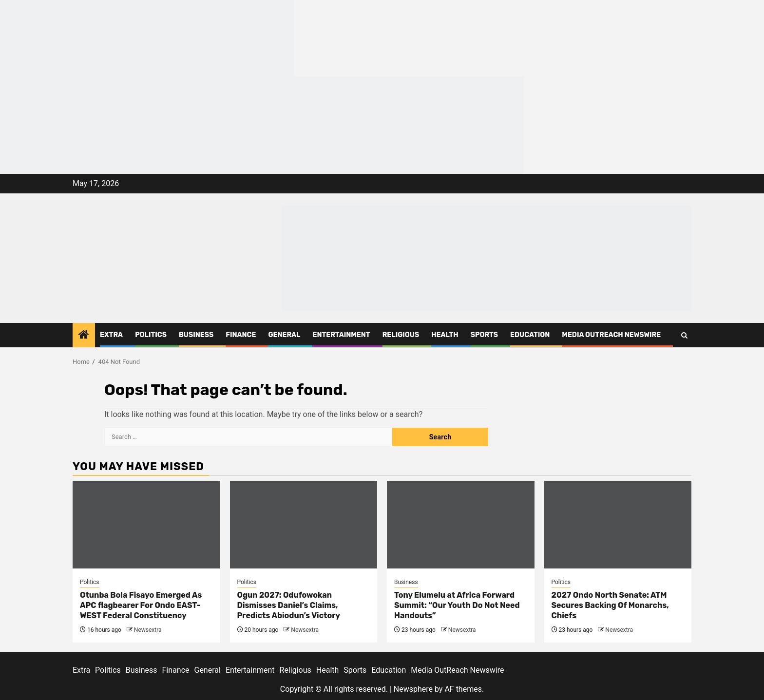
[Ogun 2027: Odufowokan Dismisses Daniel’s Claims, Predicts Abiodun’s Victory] (304, 525)
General (284, 335)
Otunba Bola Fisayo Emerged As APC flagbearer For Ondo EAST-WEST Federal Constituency (141, 605)
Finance (241, 335)
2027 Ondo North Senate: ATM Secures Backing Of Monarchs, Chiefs (610, 605)
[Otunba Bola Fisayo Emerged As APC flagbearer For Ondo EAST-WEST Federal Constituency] (146, 525)
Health (445, 335)
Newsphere (413, 689)
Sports (484, 335)
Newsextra (148, 630)
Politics (151, 335)
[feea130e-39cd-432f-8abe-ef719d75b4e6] (147, 38)
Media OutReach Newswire (611, 335)
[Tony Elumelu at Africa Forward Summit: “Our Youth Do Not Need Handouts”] (461, 525)
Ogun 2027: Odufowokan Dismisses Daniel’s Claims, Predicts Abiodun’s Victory (289, 605)
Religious (401, 335)
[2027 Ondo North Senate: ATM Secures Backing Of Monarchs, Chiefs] (618, 525)
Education (530, 335)
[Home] (84, 336)
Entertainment (341, 335)
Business (196, 335)
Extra (111, 335)
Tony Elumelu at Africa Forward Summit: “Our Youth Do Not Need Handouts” (457, 605)
